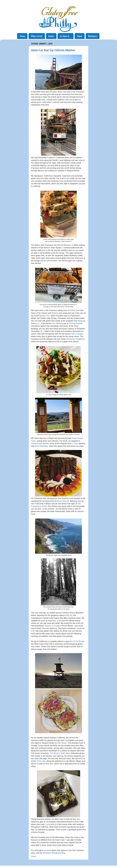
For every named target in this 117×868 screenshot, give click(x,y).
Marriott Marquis (64, 245)
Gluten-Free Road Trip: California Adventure (53, 50)
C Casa (75, 443)
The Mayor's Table (57, 753)
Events (51, 36)
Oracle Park (75, 310)
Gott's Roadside (41, 446)
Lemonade (50, 824)
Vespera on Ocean (52, 626)
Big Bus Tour (45, 316)
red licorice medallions (75, 339)
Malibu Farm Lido (38, 761)
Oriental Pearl (75, 323)
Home (23, 36)
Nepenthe (52, 621)
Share (33, 856)
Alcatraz (55, 313)
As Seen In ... (66, 36)
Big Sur (69, 615)
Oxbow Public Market (40, 443)
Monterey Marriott (62, 501)
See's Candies (77, 334)
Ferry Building (57, 323)
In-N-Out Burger (78, 641)
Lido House (62, 743)
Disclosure (92, 36)
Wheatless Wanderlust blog (54, 853)
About (80, 36)
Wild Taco (49, 764)
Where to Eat (37, 36)
